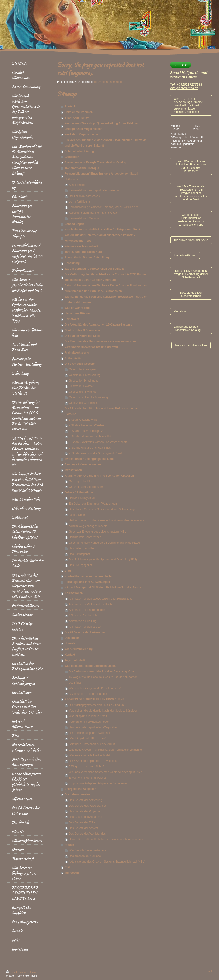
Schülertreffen (77, 185)
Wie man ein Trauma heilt (81, 246)
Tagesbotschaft (75, 660)
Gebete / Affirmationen (79, 492)
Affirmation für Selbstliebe (85, 627)
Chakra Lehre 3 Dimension (82, 330)
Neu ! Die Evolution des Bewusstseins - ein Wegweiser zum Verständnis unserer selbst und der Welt (191, 193)
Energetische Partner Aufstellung (87, 258)
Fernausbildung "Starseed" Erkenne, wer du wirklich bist (103, 207)
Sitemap (32, 972)
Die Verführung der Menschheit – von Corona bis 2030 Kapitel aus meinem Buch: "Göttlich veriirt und (105, 277)
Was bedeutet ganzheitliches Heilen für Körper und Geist (102, 230)
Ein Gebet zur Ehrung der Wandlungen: (93, 504)
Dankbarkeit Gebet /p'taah (85, 537)
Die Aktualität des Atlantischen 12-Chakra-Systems (98, 325)
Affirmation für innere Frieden (87, 610)
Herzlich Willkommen (79, 112)
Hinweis (70, 643)
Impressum (72, 873)
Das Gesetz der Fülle (82, 822)
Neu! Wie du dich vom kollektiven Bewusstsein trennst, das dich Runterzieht (191, 166)
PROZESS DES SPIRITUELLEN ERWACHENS (94, 699)
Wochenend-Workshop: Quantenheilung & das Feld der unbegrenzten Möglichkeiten (101, 126)
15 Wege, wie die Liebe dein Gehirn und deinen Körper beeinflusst (103, 680)
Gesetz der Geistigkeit (82, 369)
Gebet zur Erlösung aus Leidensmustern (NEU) (98, 532)
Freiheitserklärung (77, 353)
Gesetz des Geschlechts (84, 403)
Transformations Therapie (82, 168)
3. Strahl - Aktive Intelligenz (86, 431)
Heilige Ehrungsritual (82, 498)
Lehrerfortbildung (79, 202)
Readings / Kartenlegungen (83, 464)
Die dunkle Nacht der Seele (82, 336)
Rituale (69, 845)
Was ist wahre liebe (77, 308)
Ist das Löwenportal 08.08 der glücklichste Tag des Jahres (103, 588)
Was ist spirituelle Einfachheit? (88, 739)
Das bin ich (72, 638)
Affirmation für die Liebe (84, 616)
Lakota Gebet (77, 515)
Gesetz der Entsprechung (85, 375)
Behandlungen (74, 224)
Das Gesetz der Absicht (83, 828)
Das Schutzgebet (79, 554)
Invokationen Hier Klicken (191, 345)
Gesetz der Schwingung (84, 381)
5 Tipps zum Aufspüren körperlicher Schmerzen (98, 783)
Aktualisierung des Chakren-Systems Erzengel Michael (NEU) (107, 862)
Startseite (71, 107)
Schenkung (72, 263)
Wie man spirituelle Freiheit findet (89, 755)
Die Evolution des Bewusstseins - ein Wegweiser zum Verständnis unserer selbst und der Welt (100, 344)
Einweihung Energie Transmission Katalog (187, 328)
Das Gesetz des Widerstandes (88, 806)
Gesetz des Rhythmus (82, 392)
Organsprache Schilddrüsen (86, 487)
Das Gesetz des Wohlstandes (87, 834)
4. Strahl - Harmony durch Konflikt (90, 437)
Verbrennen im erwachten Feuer (89, 722)
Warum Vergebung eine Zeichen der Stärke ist (95, 269)
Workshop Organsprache (81, 134)
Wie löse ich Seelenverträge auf (88, 850)
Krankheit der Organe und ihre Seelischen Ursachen (99, 476)
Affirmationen (74, 593)
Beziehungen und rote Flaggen (88, 694)
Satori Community (77, 118)
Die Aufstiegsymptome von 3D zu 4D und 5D (96, 705)
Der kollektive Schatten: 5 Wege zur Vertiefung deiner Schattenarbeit (191, 274)
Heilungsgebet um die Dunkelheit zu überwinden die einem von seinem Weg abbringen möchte (108, 523)
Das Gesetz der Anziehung (85, 800)
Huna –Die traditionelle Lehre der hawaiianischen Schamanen (107, 839)
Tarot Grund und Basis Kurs (83, 252)
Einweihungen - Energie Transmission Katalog (95, 162)
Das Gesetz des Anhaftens (85, 817)
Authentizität (73, 358)
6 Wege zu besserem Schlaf (86, 767)
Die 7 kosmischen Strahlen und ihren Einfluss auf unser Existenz (102, 411)
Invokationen (73, 470)
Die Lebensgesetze (77, 794)
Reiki (68, 867)
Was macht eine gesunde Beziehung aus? (95, 688)
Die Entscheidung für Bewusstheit (90, 733)
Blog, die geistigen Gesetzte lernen (191, 294)
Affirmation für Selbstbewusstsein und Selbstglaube (101, 599)
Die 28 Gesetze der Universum (85, 632)
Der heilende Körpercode (84, 196)
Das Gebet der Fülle (81, 548)
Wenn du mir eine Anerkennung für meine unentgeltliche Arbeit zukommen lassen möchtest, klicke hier (188, 105)
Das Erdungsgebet (80, 565)
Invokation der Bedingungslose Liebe (89, 459)
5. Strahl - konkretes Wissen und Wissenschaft (98, 442)
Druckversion (16, 972)
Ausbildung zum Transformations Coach (94, 213)
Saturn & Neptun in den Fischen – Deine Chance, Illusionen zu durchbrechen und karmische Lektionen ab (106, 288)
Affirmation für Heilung (83, 621)
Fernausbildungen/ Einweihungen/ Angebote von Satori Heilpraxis (101, 176)
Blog (68, 571)
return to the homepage (109, 82)
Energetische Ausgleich (80, 789)
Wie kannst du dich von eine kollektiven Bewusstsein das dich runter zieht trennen (106, 299)
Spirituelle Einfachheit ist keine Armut (92, 744)
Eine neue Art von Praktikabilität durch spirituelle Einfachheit (106, 750)
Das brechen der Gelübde (85, 856)
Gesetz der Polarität (81, 386)
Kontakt (70, 655)
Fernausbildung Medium (84, 218)
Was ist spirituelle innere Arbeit (88, 716)
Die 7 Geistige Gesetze (80, 364)
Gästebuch (72, 157)
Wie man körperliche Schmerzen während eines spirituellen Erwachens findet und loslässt (105, 775)
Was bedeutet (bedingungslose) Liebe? (91, 666)
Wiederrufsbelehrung (79, 649)
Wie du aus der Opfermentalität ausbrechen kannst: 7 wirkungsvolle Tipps (100, 238)
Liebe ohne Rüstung (78, 313)
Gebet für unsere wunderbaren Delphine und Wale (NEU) (104, 543)
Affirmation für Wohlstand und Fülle (91, 604)
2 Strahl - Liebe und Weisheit (87, 425)
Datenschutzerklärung (79, 151)
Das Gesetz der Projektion (85, 811)
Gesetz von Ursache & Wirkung (88, 397)
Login (210, 971)
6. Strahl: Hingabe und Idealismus (90, 448)
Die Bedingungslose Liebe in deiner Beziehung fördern (103, 671)
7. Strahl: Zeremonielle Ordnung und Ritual (95, 453)
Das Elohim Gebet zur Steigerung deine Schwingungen (103, 509)
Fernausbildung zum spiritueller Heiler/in (94, 190)
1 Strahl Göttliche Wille (83, 420)
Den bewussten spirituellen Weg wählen (94, 727)
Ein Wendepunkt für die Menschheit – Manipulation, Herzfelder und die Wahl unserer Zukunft (106, 143)
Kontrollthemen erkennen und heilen (89, 576)
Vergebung (181, 311)
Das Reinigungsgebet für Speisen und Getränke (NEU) (103, 560)
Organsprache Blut (80, 481)
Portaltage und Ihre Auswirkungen (87, 582)
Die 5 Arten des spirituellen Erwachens (93, 761)
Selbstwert (72, 319)
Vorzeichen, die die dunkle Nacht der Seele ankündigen (103, 711)
